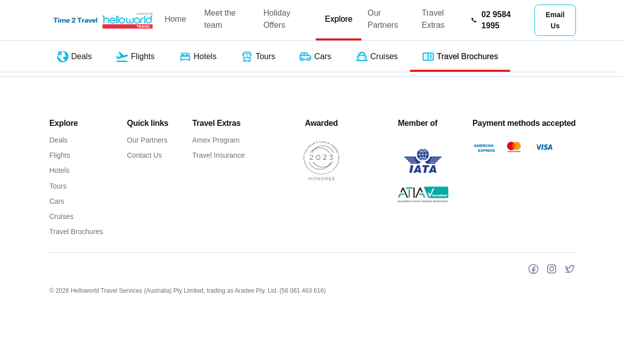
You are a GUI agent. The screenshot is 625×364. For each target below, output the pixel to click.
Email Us (555, 20)
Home (175, 19)
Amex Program (216, 140)
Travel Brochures (76, 232)
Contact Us (144, 155)
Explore (339, 19)
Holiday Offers (277, 19)
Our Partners (383, 19)
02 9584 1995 (491, 20)
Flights (60, 155)
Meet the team (220, 19)
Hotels (60, 170)
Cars (57, 201)
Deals (59, 140)
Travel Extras (433, 19)
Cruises (61, 216)
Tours (58, 186)
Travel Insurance (219, 155)
